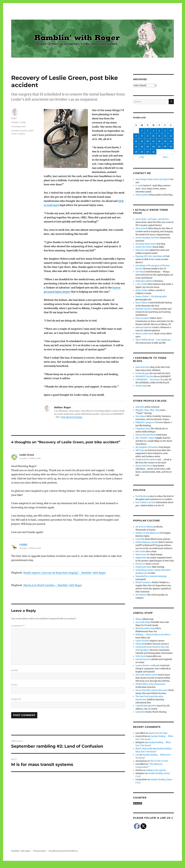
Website (16, 699)
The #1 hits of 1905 (159, 761)
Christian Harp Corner (146, 244)
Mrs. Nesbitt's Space (145, 438)
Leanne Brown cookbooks (148, 666)
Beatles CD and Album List (148, 533)
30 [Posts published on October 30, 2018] (148, 152)
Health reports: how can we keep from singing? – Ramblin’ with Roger (65, 573)
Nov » (166, 157)
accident (15, 131)
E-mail (139, 186)
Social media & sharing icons (76, 866)
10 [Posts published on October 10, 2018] (153, 136)
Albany (139, 619)
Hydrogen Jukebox (144, 281)
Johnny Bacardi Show (146, 435)
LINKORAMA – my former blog (150, 380)
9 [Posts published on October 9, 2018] (148, 136)
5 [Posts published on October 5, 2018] (165, 131)
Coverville (140, 539)
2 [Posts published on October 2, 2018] (148, 131)
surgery (22, 134)
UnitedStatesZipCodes (146, 706)
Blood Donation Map (145, 628)
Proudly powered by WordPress (63, 851)
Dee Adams (141, 416)
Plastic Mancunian (144, 749)
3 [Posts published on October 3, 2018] (153, 131)
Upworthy (140, 712)
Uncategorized (18, 126)
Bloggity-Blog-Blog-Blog (148, 410)
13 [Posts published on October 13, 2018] (171, 136)
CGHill (23, 545)
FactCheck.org (142, 496)
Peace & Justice (142, 318)
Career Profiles (142, 641)
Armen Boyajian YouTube (147, 238)
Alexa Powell (141, 228)
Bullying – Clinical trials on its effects (153, 635)
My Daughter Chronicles (147, 447)
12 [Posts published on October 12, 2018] (165, 136)
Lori (137, 755)
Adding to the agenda (156, 770)
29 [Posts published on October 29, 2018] (142, 152)
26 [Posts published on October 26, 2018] (165, 147)
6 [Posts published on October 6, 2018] (171, 131)
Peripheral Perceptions (146, 460)
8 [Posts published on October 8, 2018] (142, 136)
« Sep (141, 157)
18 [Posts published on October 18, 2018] (159, 141)
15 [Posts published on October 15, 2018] (142, 141)
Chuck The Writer (144, 247)
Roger (14, 118)
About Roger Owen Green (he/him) (152, 179)
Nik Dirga (140, 450)
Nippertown (141, 558)
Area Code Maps (143, 622)
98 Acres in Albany (144, 527)
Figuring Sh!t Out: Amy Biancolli (151, 256)
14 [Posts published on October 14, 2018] (136, 141)
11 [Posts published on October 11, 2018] (159, 136)
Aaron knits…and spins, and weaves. (152, 219)
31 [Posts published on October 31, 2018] (153, 152)
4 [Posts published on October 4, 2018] (159, 131)
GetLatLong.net (143, 659)
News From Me (143, 555)
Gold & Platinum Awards (147, 542)
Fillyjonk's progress (145, 422)
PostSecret (140, 564)
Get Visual (140, 272)
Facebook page (142, 373)
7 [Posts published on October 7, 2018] (136, 136)
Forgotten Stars (143, 429)
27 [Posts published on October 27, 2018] (171, 147)
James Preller (142, 290)
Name (14, 670)
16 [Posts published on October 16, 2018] (148, 141)
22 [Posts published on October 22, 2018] (142, 147)
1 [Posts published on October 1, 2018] (142, 131)
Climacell (140, 644)
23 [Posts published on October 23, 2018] (148, 147)
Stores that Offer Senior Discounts (151, 690)
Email (15, 685)
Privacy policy (142, 195)
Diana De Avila (142, 250)
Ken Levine (141, 551)
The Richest (141, 595)
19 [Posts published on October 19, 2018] (165, 141)
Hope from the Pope (158, 733)
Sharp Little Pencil (144, 466)
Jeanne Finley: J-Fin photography (151, 296)
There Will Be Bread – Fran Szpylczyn (153, 340)
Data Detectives (143, 367)
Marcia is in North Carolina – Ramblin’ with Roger (53, 585)
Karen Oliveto (142, 303)
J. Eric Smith (141, 284)
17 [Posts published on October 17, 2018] (153, 141)
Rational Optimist (144, 327)
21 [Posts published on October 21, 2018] (136, 147)
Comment (18, 626)
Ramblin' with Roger (21, 851)
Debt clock (140, 656)
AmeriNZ (140, 407)
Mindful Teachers (144, 309)
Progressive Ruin (143, 567)
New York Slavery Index (147, 675)
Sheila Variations (143, 582)
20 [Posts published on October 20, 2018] (171, 141)
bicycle (24, 131)
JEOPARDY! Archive (145, 376)
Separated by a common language (151, 576)
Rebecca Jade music (145, 334)
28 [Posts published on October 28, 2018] (136, 152)
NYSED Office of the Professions (150, 684)
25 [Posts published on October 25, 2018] (159, 147)
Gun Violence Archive (146, 502)
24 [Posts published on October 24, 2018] (153, 147)
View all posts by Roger (72, 417)
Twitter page (141, 386)
